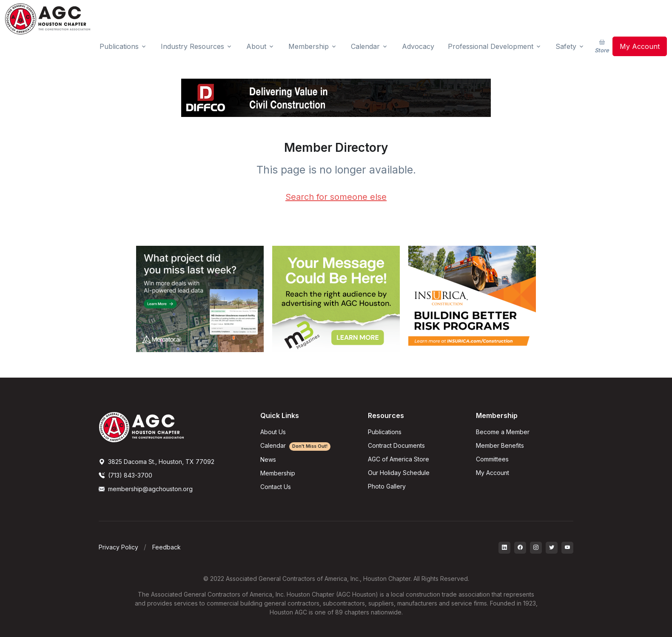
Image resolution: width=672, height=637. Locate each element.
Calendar (295, 445)
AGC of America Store (399, 459)
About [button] (256, 46)
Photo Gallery (387, 486)
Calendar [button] (365, 46)
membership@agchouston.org (146, 489)
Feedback (167, 547)
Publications (385, 432)
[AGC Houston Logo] (48, 19)
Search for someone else (336, 197)
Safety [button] (566, 46)
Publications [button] (119, 46)
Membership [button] (309, 46)
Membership (278, 473)
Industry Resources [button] (192, 46)
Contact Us (276, 487)
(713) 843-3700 (125, 475)
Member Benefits (500, 445)
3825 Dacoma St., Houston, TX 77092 (157, 462)
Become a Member (503, 432)
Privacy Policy (118, 547)
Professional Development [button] (491, 46)
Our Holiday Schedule (399, 473)
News (268, 459)
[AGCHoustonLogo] (141, 427)
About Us (273, 432)
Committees (492, 459)
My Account (640, 46)
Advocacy (418, 46)
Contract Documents (396, 445)
